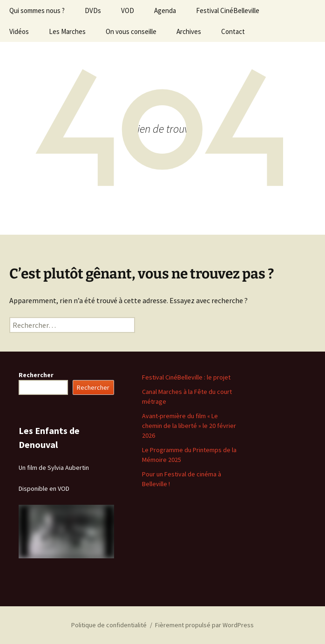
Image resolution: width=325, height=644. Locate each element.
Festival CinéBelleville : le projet (186, 377)
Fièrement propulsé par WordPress (204, 625)
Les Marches (67, 31)
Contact (233, 31)
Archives (189, 31)
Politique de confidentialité (109, 625)
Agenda (165, 10)
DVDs (93, 10)
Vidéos (19, 31)
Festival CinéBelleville (228, 10)
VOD (128, 10)
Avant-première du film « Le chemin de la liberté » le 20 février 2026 (189, 426)
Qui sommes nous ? (37, 10)
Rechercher (36, 375)
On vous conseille (131, 31)
